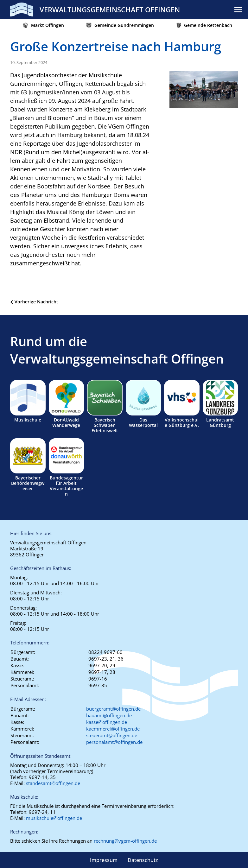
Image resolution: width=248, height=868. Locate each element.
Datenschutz (143, 860)
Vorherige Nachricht (36, 302)
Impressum (104, 860)
